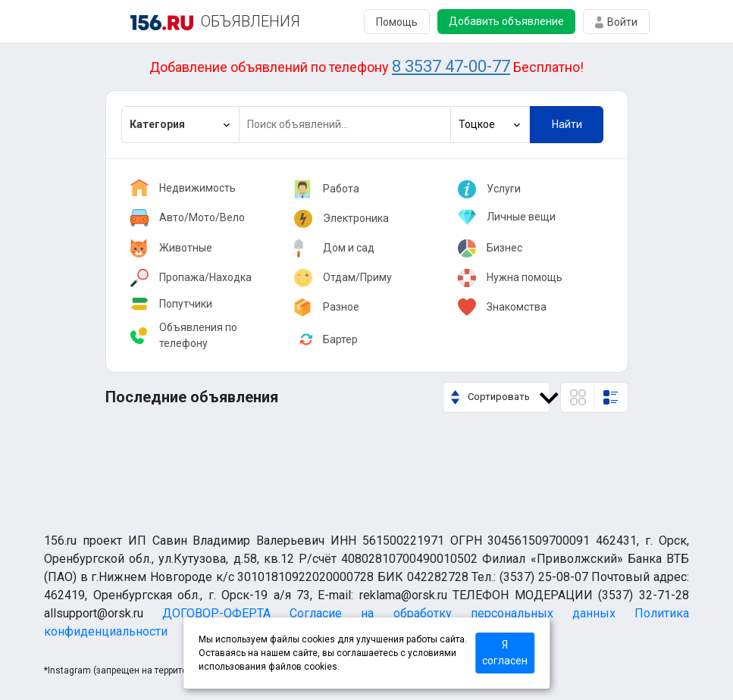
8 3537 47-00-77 (451, 66)
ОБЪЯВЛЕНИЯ (251, 21)
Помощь (397, 22)
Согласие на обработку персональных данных (453, 613)
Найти (567, 124)
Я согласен (505, 653)
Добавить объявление (506, 21)
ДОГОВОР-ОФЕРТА (216, 613)
